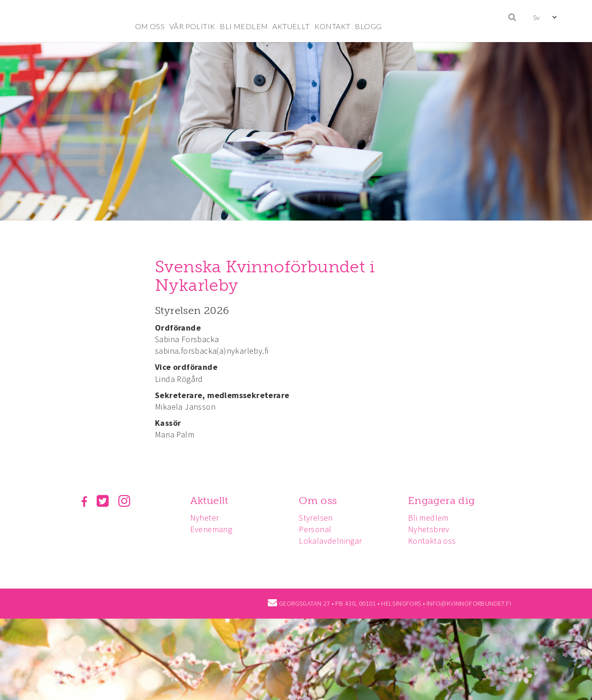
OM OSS (150, 26)
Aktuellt (209, 500)
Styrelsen (316, 518)
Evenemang (211, 529)
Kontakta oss (432, 541)
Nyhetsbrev (429, 529)
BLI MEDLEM (244, 26)
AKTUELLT (291, 26)
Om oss (318, 500)
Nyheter (205, 518)
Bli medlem (428, 518)
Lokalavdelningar (330, 541)
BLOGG (368, 26)
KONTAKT (333, 26)
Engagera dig (441, 500)
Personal (315, 529)
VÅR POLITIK (192, 26)
